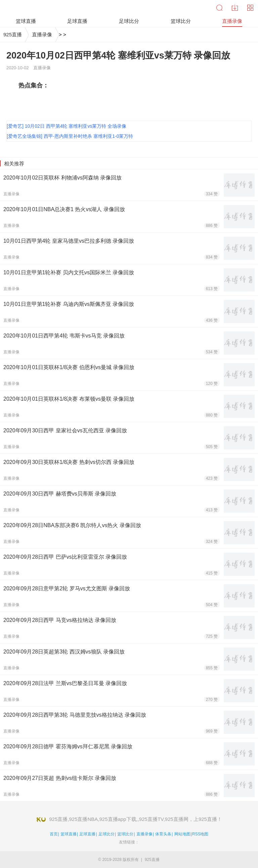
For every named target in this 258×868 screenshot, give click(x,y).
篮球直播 (69, 834)
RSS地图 (200, 834)
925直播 (13, 34)
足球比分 (106, 834)
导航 (250, 8)
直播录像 (42, 34)
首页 (54, 834)
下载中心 (235, 8)
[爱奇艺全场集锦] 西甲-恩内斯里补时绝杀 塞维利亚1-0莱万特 (70, 136)
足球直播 (87, 834)
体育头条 (163, 834)
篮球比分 (125, 834)
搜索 (219, 8)
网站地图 (182, 834)
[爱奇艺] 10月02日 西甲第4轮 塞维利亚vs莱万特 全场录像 (67, 126)
